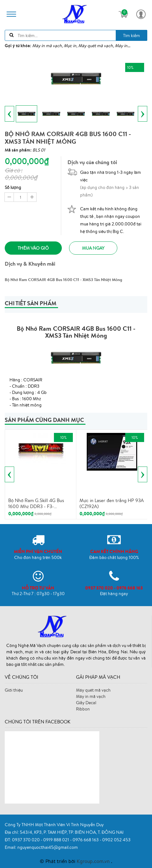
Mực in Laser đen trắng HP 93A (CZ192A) (112, 503)
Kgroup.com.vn (94, 861)
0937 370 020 (26, 840)
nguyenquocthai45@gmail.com (48, 847)
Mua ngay (93, 248)
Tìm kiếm (132, 36)
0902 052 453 (116, 840)
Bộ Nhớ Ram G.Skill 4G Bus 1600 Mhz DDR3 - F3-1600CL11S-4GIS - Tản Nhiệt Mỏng (37, 504)
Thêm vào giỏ (33, 248)
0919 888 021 (57, 840)
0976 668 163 (86, 840)
